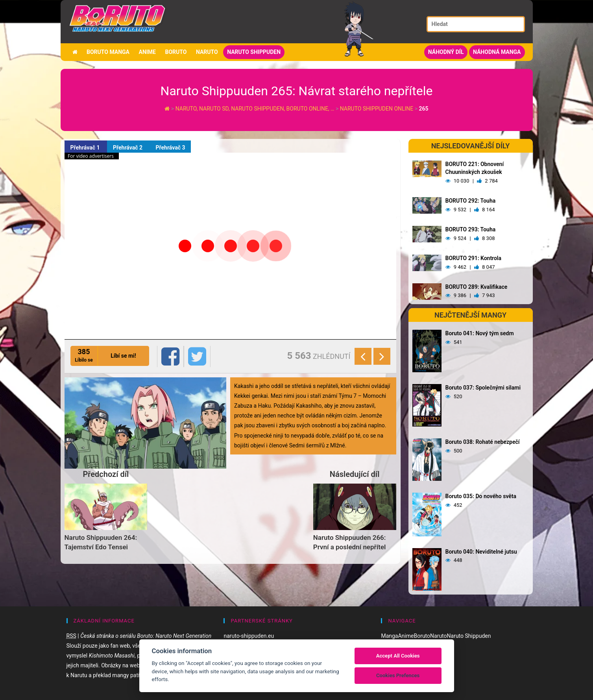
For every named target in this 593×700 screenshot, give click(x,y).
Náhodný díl (446, 52)
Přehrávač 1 (86, 148)
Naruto (207, 52)
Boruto (176, 52)
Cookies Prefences (398, 675)
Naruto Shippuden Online (377, 109)
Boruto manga (108, 52)
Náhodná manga (497, 52)
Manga (389, 636)
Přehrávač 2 (128, 148)
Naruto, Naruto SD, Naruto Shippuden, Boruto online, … (256, 109)
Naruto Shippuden (254, 52)
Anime (147, 52)
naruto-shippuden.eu (249, 636)
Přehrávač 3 (170, 148)
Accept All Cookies (398, 656)
